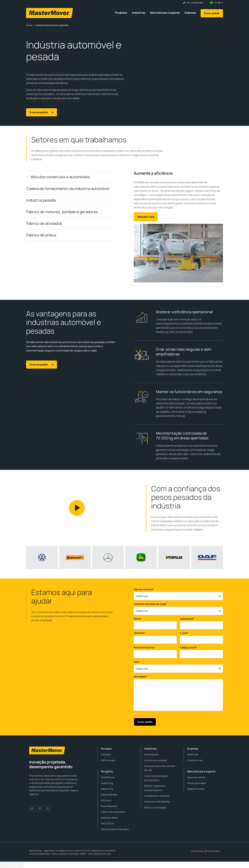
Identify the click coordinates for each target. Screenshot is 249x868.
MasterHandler (109, 795)
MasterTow (107, 789)
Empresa (190, 13)
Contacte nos (195, 760)
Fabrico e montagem (155, 807)
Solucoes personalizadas (115, 829)
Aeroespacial (151, 754)
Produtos (121, 13)
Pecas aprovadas (197, 783)
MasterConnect (196, 789)
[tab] (71, 177)
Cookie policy (198, 851)
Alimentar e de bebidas (157, 802)
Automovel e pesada (156, 760)
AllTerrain (106, 800)
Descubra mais (146, 217)
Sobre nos (193, 754)
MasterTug (107, 783)
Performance (108, 760)
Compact (106, 754)
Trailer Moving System (113, 812)
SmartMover (108, 777)
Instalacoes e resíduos (157, 796)
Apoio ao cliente (196, 777)
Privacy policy (213, 851)
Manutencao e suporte (165, 13)
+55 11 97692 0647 (195, 3)
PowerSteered (109, 806)
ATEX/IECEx (108, 823)
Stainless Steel (109, 818)
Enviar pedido (212, 13)
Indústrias (139, 13)
